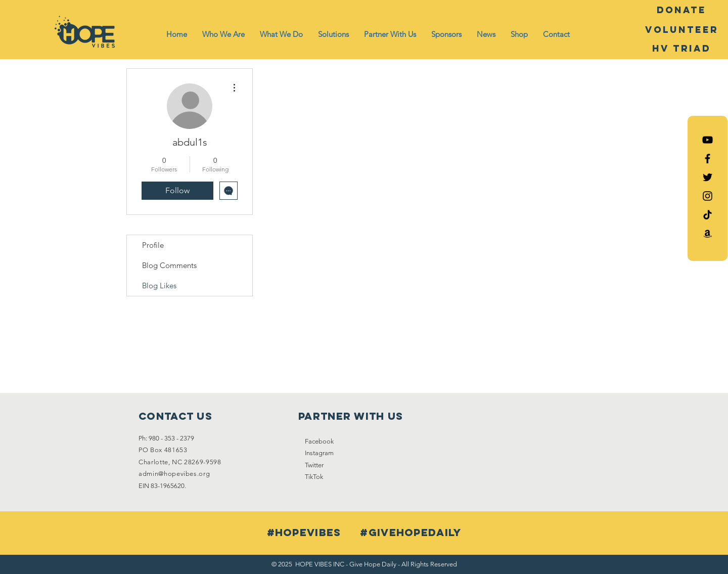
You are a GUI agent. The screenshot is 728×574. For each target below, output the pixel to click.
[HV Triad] (681, 49)
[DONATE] (681, 10)
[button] (223, 34)
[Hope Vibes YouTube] (708, 140)
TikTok (314, 477)
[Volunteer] (681, 30)
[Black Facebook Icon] (708, 159)
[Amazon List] (708, 233)
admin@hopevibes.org (174, 474)
